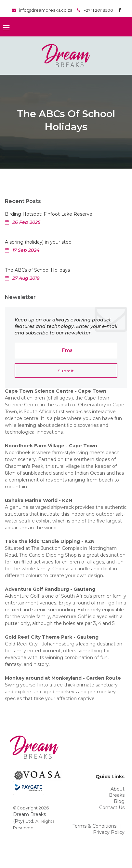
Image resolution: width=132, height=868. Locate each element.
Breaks (117, 795)
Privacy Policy (109, 832)
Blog (119, 801)
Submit (66, 371)
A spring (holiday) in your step (38, 242)
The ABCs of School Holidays (37, 270)
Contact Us (112, 807)
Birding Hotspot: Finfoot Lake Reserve (49, 214)
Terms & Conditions (94, 826)
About (118, 789)
